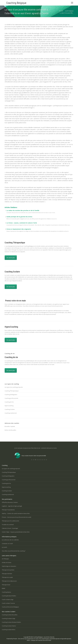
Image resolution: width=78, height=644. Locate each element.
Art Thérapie (5, 559)
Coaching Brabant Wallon (9, 596)
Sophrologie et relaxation (9, 566)
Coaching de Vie (9, 402)
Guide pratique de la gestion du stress (19, 217)
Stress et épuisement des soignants (19, 229)
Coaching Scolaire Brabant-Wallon (11, 622)
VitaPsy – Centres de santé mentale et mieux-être (16, 513)
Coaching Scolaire (10, 409)
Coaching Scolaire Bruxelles (10, 615)
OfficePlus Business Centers (10, 502)
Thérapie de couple (7, 577)
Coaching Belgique (38, 637)
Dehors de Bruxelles (10, 430)
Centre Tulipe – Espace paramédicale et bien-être (16, 532)
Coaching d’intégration (11, 395)
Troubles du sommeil (8, 525)
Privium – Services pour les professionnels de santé (17, 517)
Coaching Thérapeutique (12, 391)
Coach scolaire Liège (8, 599)
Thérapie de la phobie (8, 570)
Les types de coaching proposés (14, 387)
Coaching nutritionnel (11, 413)
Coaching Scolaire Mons (9, 630)
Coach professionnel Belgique (10, 607)
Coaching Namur (6, 592)
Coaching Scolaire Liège (8, 618)
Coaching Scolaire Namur (9, 626)
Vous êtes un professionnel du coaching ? (14, 551)
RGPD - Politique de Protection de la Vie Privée (39, 640)
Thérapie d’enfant (7, 574)
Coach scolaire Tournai (8, 603)
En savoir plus (11, 258)
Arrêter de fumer (7, 562)
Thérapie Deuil (6, 585)
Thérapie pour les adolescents (10, 521)
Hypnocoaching (9, 406)
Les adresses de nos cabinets (10, 540)
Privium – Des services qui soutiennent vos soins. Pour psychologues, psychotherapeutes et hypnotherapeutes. (42, 639)
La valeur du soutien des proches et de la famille (23, 210)
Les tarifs (4, 547)
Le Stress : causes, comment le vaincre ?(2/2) (22, 223)
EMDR (3, 588)
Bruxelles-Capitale (10, 426)
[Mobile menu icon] (72, 3)
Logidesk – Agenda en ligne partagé (12, 506)
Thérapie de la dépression (9, 581)
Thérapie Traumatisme (8, 510)
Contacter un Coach (7, 544)
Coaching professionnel (11, 398)
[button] (32, 460)
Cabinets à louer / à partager (10, 528)
